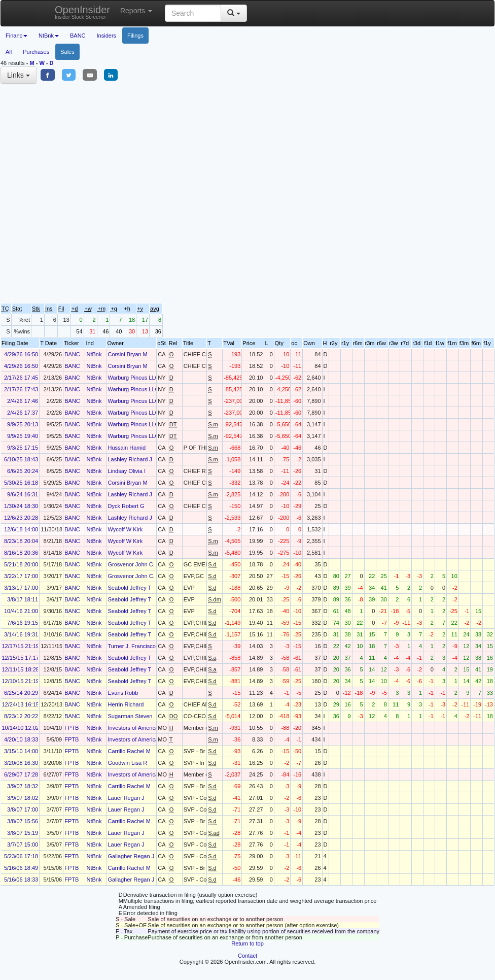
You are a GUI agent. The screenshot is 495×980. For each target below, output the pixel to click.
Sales (67, 52)
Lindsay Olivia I (127, 471)
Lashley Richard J (130, 459)
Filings (135, 36)
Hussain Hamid (127, 448)
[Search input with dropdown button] (193, 13)
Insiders (107, 36)
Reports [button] (136, 11)
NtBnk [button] (49, 36)
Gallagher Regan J (131, 856)
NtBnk (94, 354)
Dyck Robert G (126, 506)
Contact (247, 956)
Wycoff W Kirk (125, 529)
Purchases (36, 52)
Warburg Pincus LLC (133, 378)
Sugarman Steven (130, 716)
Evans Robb (123, 693)
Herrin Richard (126, 704)
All (9, 52)
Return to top (247, 943)
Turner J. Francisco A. (135, 646)
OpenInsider (82, 12)
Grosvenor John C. (131, 564)
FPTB (72, 728)
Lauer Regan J (126, 798)
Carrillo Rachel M (129, 751)
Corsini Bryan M (127, 354)
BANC (78, 36)
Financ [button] (16, 36)
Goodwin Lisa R (127, 763)
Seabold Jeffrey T (129, 588)
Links (19, 75)
